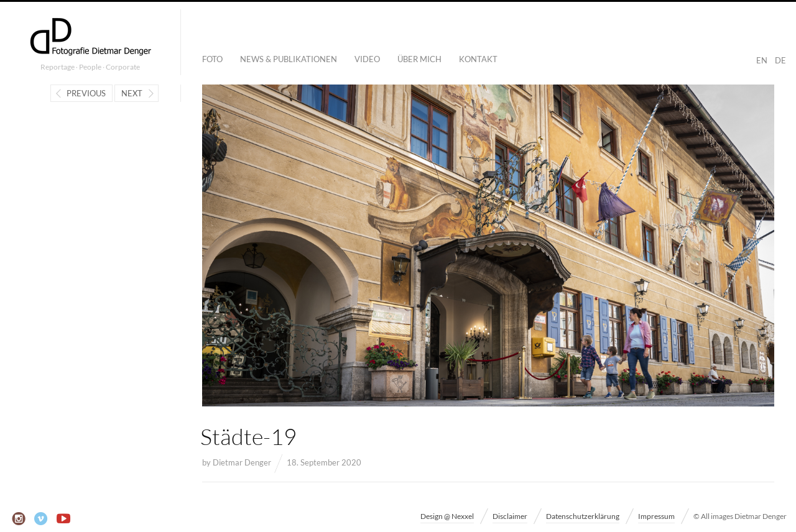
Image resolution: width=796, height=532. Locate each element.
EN (762, 60)
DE (780, 60)
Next (132, 93)
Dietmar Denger (242, 462)
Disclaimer (510, 516)
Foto (212, 59)
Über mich (419, 59)
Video (367, 59)
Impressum (656, 516)
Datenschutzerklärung (583, 516)
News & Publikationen (289, 59)
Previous (86, 93)
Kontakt (478, 59)
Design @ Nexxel (447, 516)
